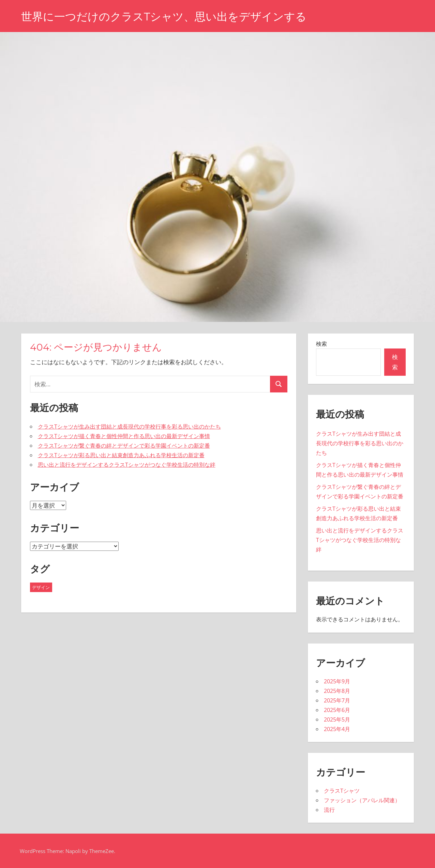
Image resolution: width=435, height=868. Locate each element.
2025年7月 (337, 700)
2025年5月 (337, 719)
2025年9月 (337, 681)
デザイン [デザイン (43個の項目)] (41, 587)
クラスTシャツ (342, 791)
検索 (321, 344)
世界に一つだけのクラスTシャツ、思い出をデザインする (164, 17)
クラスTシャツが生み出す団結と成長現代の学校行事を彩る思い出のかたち (129, 427)
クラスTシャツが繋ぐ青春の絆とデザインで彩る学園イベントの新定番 (124, 446)
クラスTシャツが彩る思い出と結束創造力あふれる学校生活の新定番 (121, 455)
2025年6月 (337, 710)
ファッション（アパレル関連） (362, 800)
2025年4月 (337, 729)
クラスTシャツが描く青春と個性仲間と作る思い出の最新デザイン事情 (124, 436)
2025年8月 (337, 691)
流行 (329, 810)
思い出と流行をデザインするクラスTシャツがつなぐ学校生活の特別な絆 (127, 465)
